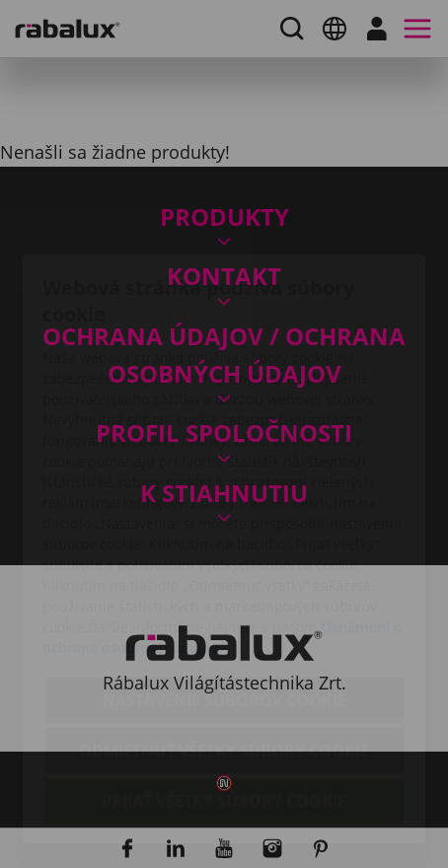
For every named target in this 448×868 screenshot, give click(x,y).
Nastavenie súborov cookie (224, 586)
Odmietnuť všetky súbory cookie (224, 636)
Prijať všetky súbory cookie (224, 687)
